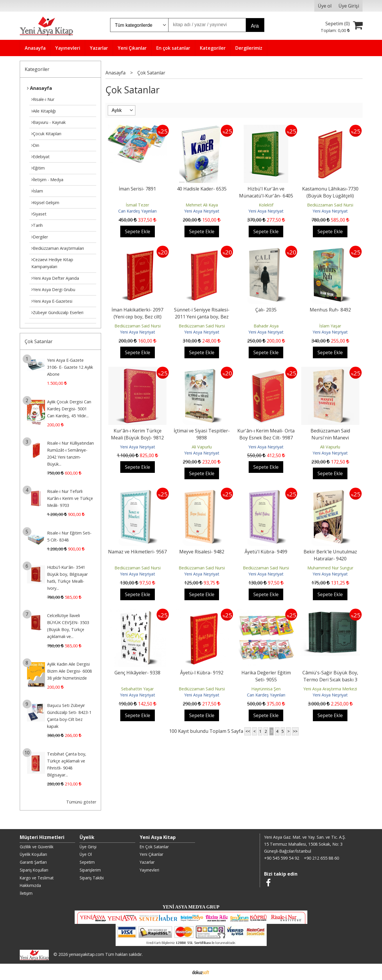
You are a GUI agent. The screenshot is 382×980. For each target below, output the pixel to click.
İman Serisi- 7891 (137, 189)
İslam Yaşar (330, 326)
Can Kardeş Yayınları (137, 211)
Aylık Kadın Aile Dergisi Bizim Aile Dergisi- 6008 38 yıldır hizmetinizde (69, 671)
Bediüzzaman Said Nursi (330, 205)
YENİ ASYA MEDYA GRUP (191, 907)
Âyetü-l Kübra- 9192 (202, 673)
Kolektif (266, 205)
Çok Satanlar (39, 341)
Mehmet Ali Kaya (202, 205)
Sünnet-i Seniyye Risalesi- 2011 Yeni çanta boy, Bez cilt (202, 317)
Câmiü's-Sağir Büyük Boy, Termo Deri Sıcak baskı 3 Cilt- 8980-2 (330, 680)
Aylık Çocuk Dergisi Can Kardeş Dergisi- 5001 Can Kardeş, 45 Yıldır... (69, 409)
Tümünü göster (81, 802)
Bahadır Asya (266, 326)
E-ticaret (182, 972)
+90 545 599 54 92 (282, 858)
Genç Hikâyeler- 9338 (137, 673)
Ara (255, 26)
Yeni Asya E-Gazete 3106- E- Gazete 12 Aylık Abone (70, 367)
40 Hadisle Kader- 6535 (202, 189)
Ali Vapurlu (202, 447)
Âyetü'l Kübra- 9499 (266, 552)
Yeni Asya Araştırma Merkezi (330, 689)
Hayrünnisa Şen (266, 689)
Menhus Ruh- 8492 (330, 310)
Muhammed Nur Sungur (330, 568)
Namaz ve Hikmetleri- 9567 (137, 552)
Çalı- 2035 (266, 310)
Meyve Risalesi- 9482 (202, 552)
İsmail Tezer (137, 205)
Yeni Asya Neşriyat (202, 211)
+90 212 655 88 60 (321, 858)
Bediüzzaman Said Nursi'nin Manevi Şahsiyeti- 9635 (330, 438)
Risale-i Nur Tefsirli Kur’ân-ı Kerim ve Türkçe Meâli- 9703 (70, 498)
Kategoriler (37, 69)
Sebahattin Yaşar (137, 689)
